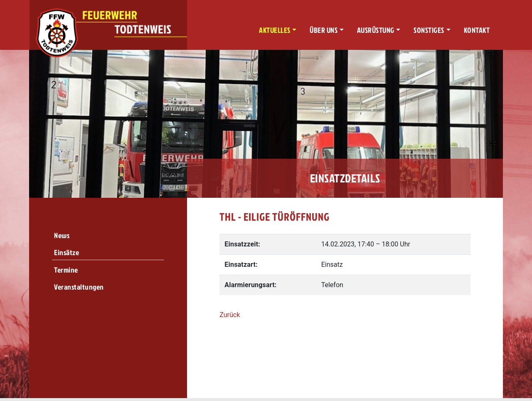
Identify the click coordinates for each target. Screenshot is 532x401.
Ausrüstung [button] (376, 30)
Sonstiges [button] (429, 30)
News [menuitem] (62, 235)
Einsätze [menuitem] (66, 252)
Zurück (230, 315)
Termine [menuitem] (66, 270)
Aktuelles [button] (275, 30)
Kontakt (477, 30)
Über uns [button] (324, 30)
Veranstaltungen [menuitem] (79, 287)
